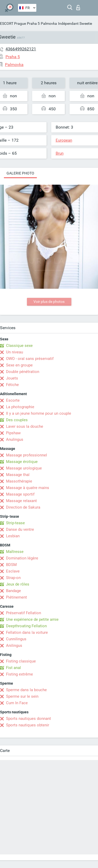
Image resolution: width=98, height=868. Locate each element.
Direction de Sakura (23, 507)
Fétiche (12, 385)
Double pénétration (23, 372)
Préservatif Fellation (24, 613)
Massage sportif (20, 494)
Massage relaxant (21, 501)
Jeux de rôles (18, 584)
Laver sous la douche (25, 426)
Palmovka (49, 23)
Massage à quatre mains (28, 488)
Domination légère (22, 558)
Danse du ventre (20, 529)
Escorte (13, 400)
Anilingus (14, 646)
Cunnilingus (16, 639)
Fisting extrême (19, 674)
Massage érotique (22, 462)
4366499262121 (21, 49)
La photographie (20, 407)
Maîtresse (15, 552)
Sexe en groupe (19, 365)
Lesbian (13, 536)
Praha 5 (33, 23)
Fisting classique (21, 661)
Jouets (12, 378)
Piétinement (16, 597)
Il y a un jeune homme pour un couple (39, 413)
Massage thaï (18, 475)
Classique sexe (19, 346)
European (64, 140)
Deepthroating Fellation (26, 626)
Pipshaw (13, 433)
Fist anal (13, 668)
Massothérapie (19, 481)
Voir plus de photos (49, 302)
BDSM (11, 565)
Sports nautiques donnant (28, 719)
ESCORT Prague (13, 23)
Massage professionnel (27, 455)
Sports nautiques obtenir (28, 725)
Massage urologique (24, 468)
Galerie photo (20, 173)
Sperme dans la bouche (26, 690)
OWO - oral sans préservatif (30, 359)
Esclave (13, 571)
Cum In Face (17, 703)
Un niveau (15, 352)
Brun (60, 153)
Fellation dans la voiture (27, 632)
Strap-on (13, 578)
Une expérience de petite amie (32, 619)
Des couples (17, 420)
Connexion (78, 8)
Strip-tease (15, 523)
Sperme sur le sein (22, 696)
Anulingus (15, 439)
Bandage (13, 591)
